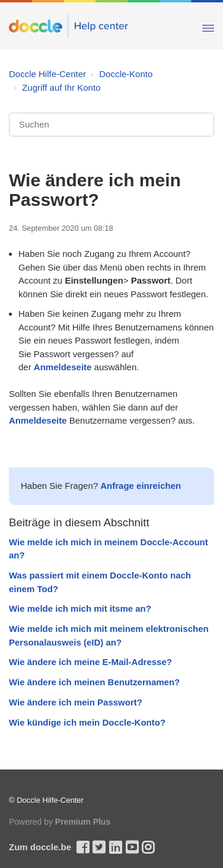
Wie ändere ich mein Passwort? (76, 702)
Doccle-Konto (126, 74)
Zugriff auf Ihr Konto (61, 88)
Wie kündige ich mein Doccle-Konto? (87, 722)
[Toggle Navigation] (208, 26)
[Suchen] (111, 125)
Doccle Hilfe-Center (47, 74)
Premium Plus (83, 822)
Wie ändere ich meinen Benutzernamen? (94, 682)
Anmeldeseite (63, 367)
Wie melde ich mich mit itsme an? (80, 608)
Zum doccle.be (40, 847)
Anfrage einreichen (141, 486)
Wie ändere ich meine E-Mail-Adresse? (90, 662)
